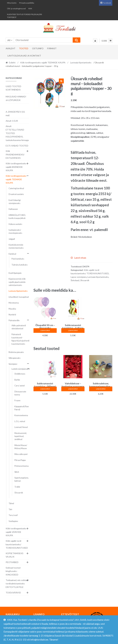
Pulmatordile (14, 320)
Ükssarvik (85, 280)
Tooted (24, 48)
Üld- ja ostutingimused (16, 9)
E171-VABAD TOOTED (17, 146)
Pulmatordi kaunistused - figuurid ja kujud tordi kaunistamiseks (20, 339)
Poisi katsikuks (18, 259)
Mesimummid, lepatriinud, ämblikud (21, 436)
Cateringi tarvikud (16, 188)
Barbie (17, 380)
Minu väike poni (21, 454)
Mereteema (14, 303)
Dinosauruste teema (20, 393)
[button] (61, 81)
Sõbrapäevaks (15, 358)
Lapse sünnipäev (79, 277)
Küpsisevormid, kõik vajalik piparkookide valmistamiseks (17, 282)
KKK (30, 9)
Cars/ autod (20, 386)
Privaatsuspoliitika (27, 3)
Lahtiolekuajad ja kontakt (24, 56)
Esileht (12, 62)
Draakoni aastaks (16, 194)
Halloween (13, 209)
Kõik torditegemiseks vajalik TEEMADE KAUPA (43, 62)
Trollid (17, 487)
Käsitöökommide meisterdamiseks (16, 246)
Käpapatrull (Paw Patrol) (22, 408)
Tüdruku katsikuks (20, 265)
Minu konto (12, 3)
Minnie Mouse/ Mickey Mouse (21, 447)
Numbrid (12, 315)
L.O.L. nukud (20, 421)
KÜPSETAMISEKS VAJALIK (15, 555)
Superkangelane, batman (22, 479)
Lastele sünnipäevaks (21, 369)
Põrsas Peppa (20, 460)
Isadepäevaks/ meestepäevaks (15, 232)
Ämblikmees (20, 374)
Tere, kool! (13, 515)
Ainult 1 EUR (12, 121)
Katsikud (12, 254)
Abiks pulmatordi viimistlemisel (19, 327)
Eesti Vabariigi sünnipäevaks (15, 202)
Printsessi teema (22, 466)
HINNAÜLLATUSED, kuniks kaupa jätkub (17, 217)
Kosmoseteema (21, 415)
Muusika (12, 309)
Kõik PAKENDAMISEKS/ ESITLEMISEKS (15, 154)
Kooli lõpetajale (15, 273)
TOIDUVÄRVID (13, 593)
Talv (10, 509)
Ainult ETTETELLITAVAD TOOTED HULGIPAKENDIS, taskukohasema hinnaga (17, 133)
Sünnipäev (13, 364)
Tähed (11, 503)
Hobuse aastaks (15, 224)
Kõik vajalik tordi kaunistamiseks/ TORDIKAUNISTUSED (17, 544)
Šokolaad (75, 280)
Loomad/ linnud (21, 427)
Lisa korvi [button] (45, 330)
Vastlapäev (13, 521)
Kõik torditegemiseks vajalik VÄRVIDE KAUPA (16, 532)
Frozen (17, 401)
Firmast (52, 48)
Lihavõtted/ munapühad (19, 297)
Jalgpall (12, 239)
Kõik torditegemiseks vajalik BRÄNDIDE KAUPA (16, 167)
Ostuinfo (38, 48)
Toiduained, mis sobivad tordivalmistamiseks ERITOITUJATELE (17, 584)
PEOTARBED (12, 562)
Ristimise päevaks (16, 352)
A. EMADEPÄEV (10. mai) (15, 113)
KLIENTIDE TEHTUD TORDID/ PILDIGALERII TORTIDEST (25, 16)
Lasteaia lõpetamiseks (81, 62)
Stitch (17, 472)
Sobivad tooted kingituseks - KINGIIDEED (13, 571)
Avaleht (11, 48)
